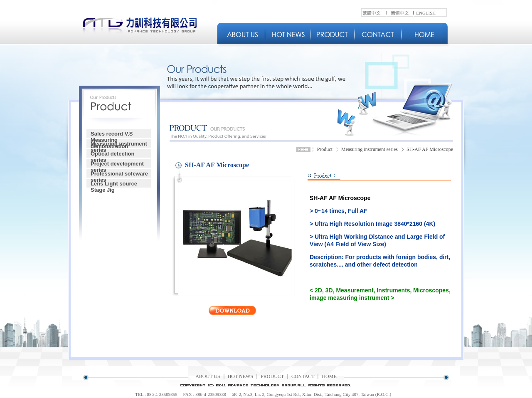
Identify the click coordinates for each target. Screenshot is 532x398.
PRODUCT (272, 376)
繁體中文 (372, 13)
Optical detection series (112, 154)
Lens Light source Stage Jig (114, 184)
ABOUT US (208, 376)
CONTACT (303, 376)
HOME (329, 376)
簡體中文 (400, 13)
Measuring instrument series (119, 144)
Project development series (117, 164)
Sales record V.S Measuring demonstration (112, 134)
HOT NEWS (240, 376)
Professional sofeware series (119, 174)
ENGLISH (426, 13)
